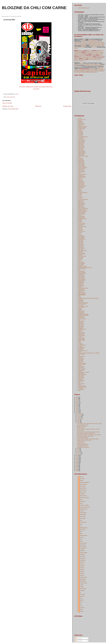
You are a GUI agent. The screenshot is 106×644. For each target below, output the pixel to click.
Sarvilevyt (99, 50)
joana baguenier (82, 237)
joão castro (81, 244)
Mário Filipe (83, 530)
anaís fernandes (82, 140)
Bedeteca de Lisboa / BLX (80, 64)
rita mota (80, 337)
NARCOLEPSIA (84, 535)
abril (78, 450)
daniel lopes (81, 181)
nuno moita (81, 305)
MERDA (80, 287)
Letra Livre (100, 41)
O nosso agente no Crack (82, 425)
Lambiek (93, 55)
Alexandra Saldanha (85, 482)
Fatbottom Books (78, 57)
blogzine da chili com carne (34, 8)
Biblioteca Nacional (99, 65)
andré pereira (81, 148)
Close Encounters (92, 58)
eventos (80, 198)
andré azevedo (81, 141)
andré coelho (81, 142)
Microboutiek (81, 50)
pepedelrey (81, 328)
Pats (79, 320)
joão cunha (81, 246)
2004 (77, 469)
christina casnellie (82, 174)
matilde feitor (81, 283)
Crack (28, 87)
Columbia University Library (92, 70)
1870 (84, 39)
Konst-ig (85, 58)
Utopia (83, 47)
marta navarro (81, 278)
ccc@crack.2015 (9, 20)
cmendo (82, 585)
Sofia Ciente (81, 361)
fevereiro (79, 453)
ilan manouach (81, 224)
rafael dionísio (81, 334)
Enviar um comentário (7, 103)
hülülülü (80, 222)
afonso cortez (81, 123)
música (80, 297)
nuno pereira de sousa (83, 306)
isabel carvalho (81, 231)
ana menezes (81, 138)
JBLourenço (83, 517)
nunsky (80, 309)
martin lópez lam (82, 279)
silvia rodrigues (81, 356)
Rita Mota (82, 551)
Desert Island (91, 60)
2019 (77, 407)
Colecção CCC (81, 178)
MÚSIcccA (80, 299)
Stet (100, 44)
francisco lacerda (82, 210)
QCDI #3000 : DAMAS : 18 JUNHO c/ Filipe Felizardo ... (89, 435)
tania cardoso (81, 370)
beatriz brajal (81, 162)
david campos (81, 183)
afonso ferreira (81, 124)
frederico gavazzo (82, 212)
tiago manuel (81, 376)
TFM (88, 54)
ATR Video (82, 479)
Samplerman (81, 348)
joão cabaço (81, 241)
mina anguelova (82, 294)
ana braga (80, 132)
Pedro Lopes (83, 545)
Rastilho (83, 40)
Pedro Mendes (83, 547)
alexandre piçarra (82, 128)
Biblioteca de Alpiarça (90, 65)
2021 (77, 404)
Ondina (82, 537)
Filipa (81, 499)
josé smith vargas (82, 256)
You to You (94, 47)
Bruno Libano (83, 492)
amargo (80, 130)
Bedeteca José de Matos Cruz (93, 64)
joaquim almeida (82, 254)
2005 (77, 468)
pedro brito (81, 322)
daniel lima (81, 180)
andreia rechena (82, 151)
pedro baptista (81, 321)
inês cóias (80, 229)
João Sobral (83, 518)
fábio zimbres (81, 200)
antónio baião (81, 155)
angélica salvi (81, 154)
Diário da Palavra (82, 186)
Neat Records (97, 42)
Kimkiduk (80, 260)
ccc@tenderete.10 (81, 443)
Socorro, (80, 47)
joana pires (81, 240)
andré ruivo (81, 149)
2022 (77, 403)
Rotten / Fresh (81, 340)
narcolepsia (81, 301)
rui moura (80, 346)
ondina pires (81, 312)
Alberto (82, 480)
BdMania (95, 40)
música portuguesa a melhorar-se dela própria (88, 298)
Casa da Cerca (78, 66)
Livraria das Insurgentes (88, 42)
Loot (81, 526)
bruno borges (81, 164)
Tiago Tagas (83, 560)
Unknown (82, 562)
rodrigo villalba (81, 339)
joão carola (81, 243)
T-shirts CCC (81, 368)
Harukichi (80, 220)
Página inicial (38, 106)
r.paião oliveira (81, 332)
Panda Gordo (81, 318)
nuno (81, 606)
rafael (81, 609)
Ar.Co (79, 157)
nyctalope (82, 608)
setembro (79, 418)
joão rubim (80, 252)
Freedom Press (82, 60)
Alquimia (90, 40)
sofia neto (80, 362)
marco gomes (81, 271)
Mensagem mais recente (8, 106)
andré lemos (81, 145)
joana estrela (81, 238)
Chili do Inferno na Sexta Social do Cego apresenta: (88, 432)
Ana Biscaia (83, 486)
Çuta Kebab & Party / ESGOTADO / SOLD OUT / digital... (90, 424)
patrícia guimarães (82, 319)
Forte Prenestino (99, 54)
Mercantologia (81, 286)
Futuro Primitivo (82, 213)
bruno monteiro (82, 165)
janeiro (79, 454)
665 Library (92, 69)
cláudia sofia (81, 175)
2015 (77, 412)
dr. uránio (80, 194)
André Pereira (83, 490)
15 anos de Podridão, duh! (83, 444)
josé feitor (80, 255)
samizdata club (81, 347)
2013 (77, 457)
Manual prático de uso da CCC (85, 268)
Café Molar (102, 56)
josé (81, 598)
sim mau (80, 357)
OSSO (102, 68)
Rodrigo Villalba (84, 553)
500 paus (80, 121)
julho (78, 421)
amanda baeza (81, 129)
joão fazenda (81, 247)
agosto (79, 419)
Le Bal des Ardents (90, 52)
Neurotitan (102, 53)
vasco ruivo (81, 381)
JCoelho (80, 235)
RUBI (79, 342)
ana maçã (80, 136)
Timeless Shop (78, 53)
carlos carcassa (82, 166)
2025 (77, 399)
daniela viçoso (81, 182)
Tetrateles (80, 371)
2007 (77, 465)
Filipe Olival (83, 501)
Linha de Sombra (78, 42)
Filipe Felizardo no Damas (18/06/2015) (86, 433)
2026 (77, 397)
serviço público (81, 354)
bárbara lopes (81, 161)
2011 (77, 460)
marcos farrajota (82, 272)
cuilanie (82, 587)
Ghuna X (80, 215)
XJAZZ (80, 385)
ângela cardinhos (82, 153)
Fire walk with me (81, 442)
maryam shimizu (82, 280)
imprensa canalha (82, 227)
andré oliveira (81, 146)
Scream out (83, 558)
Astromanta (81, 158)
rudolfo (80, 343)
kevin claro (81, 258)
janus (79, 233)
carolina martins (84, 583)
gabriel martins (81, 214)
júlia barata (81, 257)
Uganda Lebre (81, 380)
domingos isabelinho (83, 192)
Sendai (80, 352)
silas (79, 355)
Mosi (79, 296)
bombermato (83, 581)
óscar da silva (81, 316)
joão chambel (81, 245)
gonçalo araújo (81, 216)
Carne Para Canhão (83, 167)
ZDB (103, 45)
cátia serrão (81, 170)
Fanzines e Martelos (85, 498)
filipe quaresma (82, 207)
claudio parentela (82, 177)
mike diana (81, 291)
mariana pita (81, 274)
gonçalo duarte (81, 217)
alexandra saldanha (83, 126)
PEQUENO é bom (82, 329)
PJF (81, 539)
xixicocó (82, 611)
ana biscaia (81, 131)
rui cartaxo (80, 344)
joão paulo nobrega (82, 250)
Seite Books (82, 61)
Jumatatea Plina (89, 56)
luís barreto (81, 265)
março (79, 451)
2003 (77, 471)
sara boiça (80, 350)
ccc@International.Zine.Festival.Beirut (85, 436)
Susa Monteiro (81, 367)
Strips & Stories (78, 54)
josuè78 (82, 600)
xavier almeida (81, 384)
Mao (79, 270)
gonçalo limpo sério (82, 219)
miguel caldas (81, 289)
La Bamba (84, 46)
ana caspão (81, 133)
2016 (77, 411)
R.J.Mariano (83, 549)
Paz (78, 58)
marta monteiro (82, 277)
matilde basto (81, 282)
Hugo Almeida (83, 513)
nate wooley (81, 302)
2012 (77, 458)
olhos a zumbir (81, 311)
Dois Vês (80, 191)
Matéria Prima (93, 46)
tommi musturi (81, 378)
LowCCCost (81, 262)
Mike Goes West (82, 293)
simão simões (81, 359)
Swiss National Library (79, 72)
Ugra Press (90, 50)
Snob (97, 44)
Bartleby (98, 56)
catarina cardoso (82, 169)
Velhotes (76, 48)
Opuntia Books (81, 313)
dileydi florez (81, 188)
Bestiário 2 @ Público (82, 426)
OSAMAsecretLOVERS (83, 315)
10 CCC (80, 118)
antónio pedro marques (83, 156)
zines (79, 390)
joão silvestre (81, 253)
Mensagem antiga (67, 106)
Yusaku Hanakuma (82, 387)
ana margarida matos (83, 137)
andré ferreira (81, 144)
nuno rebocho (81, 307)
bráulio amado (81, 163)
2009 (77, 462)
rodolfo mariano (82, 338)
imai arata (80, 225)
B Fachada (81, 159)
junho (78, 422)
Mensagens (79, 638)
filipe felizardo (81, 205)
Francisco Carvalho (84, 505)
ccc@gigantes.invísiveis (82, 446)
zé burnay (80, 388)
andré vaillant (81, 150)
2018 (77, 408)
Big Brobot (88, 53)
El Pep (80, 196)
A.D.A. (100, 55)
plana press (81, 330)
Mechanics (81, 285)
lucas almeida (81, 264)
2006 (77, 467)
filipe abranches (82, 204)
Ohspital (80, 310)
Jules (81, 524)
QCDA (80, 331)
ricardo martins (81, 336)
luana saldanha (82, 263)
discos (80, 189)
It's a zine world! (80, 431)
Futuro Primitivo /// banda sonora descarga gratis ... (88, 439)
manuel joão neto (82, 269)
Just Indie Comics (81, 55)
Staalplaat (84, 54)
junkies (24, 87)
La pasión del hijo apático (82, 437)
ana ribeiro (81, 139)
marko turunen (81, 276)
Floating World (97, 60)
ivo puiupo (80, 232)
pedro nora (81, 324)
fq (80, 592)
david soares (81, 184)
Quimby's (76, 61)
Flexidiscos (85, 57)
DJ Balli (80, 190)
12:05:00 (17, 94)
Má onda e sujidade (83, 266)
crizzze (80, 179)
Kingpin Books (94, 41)
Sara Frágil (82, 556)
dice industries (81, 187)
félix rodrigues (81, 203)
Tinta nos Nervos (81, 45)
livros (79, 261)
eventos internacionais (11, 97)
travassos (80, 379)
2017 (77, 410)
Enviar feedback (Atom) (13, 109)
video (79, 383)
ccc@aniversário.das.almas (83, 447)
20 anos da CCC (82, 120)
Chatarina (82, 494)
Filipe (81, 503)
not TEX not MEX (82, 304)
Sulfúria (80, 365)
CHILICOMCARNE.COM (84, 8)
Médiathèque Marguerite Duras (86, 71)
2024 (77, 400)
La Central (90, 57)
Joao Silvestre (83, 522)
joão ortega (81, 249)
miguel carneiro (82, 290)
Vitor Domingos (83, 577)
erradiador (82, 591)
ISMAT (99, 68)
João (81, 520)
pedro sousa (81, 326)
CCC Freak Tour (82, 171)
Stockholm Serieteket (99, 71)
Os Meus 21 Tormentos (83, 314)
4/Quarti (93, 54)
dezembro (79, 414)
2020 (77, 406)
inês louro (80, 230)
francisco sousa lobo (83, 211)
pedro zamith (81, 327)
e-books (80, 195)
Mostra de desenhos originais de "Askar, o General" (88, 429)
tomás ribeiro (81, 377)
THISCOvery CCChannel (84, 372)
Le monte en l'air (98, 52)
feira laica (80, 202)
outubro (79, 417)
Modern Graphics (95, 53)
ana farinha (81, 134)
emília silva (81, 197)
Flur (86, 41)
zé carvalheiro (81, 389)
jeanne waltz (81, 236)
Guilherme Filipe (84, 509)
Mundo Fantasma (100, 46)
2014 (77, 455)
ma (81, 604)
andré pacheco (81, 147)
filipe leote (80, 206)
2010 (77, 461)
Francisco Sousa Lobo (85, 507)
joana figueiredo (82, 239)
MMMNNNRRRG (82, 295)
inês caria (80, 228)
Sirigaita (94, 44)
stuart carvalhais (82, 364)
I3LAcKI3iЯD (83, 515)
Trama (76, 47)
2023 (77, 401)
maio (78, 449)
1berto (81, 477)
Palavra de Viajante (87, 44)
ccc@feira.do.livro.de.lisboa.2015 (84, 440)
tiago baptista (81, 373)
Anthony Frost (82, 56)
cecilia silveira (81, 172)
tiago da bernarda (82, 375)
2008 (77, 464)
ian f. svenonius (82, 223)
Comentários (79, 641)
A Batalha (80, 122)
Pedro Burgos (81, 323)
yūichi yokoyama (82, 386)
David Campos (83, 496)
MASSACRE (81, 281)
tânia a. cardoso (82, 369)
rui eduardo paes (82, 345)
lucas (81, 602)
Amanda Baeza (83, 484)
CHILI (79, 173)
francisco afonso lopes (83, 208)
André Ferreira (83, 488)
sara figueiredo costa (83, 351)
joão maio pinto (82, 248)
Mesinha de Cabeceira (83, 288)
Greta (89, 41)
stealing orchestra (82, 363)
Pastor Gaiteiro (83, 543)
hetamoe (80, 221)
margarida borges (82, 273)
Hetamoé (82, 511)
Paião (81, 541)
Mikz (81, 532)
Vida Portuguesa (98, 45)
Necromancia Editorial (83, 303)
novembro (79, 415)
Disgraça (91, 45)
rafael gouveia (81, 335)
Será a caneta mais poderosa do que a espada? (89, 353)
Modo (76, 55)
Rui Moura (82, 554)
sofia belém (81, 360)
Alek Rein (80, 125)
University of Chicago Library (91, 72)
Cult (84, 41)
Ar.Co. (81, 63)
